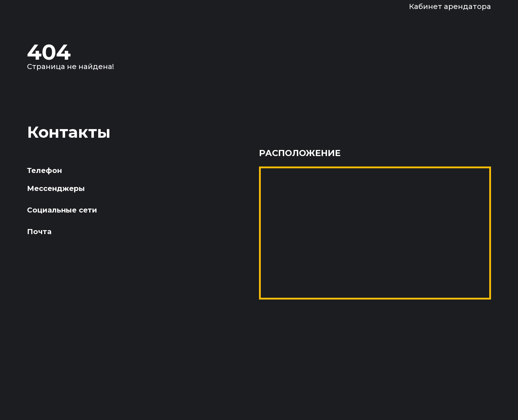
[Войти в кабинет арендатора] (441, 6)
